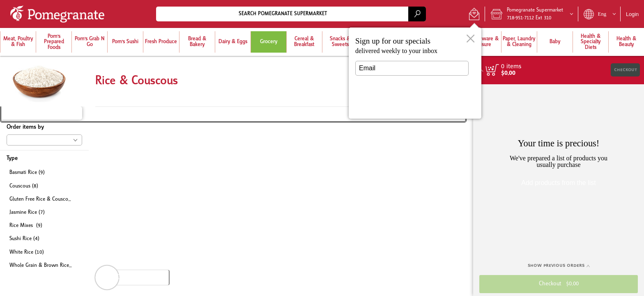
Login (632, 14)
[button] (474, 14)
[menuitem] (18, 42)
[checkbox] (44, 173)
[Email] (412, 68)
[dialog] (415, 73)
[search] (417, 14)
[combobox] (291, 14)
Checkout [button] (626, 70)
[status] (511, 67)
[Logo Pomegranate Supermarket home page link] (59, 14)
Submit (412, 105)
